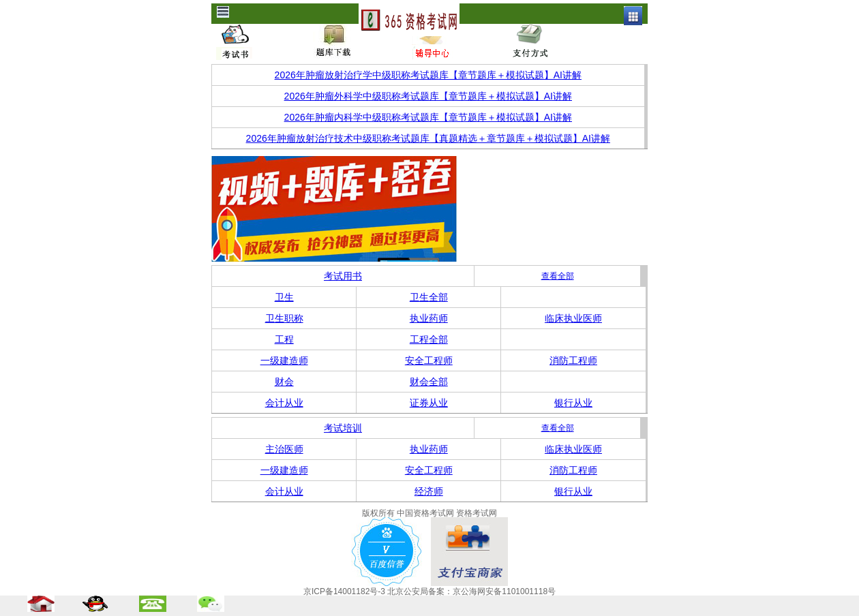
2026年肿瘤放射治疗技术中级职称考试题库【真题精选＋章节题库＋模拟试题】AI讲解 (428, 138)
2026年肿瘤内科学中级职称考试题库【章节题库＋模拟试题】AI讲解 (428, 117)
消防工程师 (573, 360)
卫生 (284, 297)
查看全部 (558, 276)
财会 (284, 382)
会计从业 (284, 403)
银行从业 (573, 403)
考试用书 (343, 276)
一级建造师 (284, 360)
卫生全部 (429, 297)
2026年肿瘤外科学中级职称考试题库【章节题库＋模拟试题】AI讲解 (428, 96)
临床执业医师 (573, 318)
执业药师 (429, 318)
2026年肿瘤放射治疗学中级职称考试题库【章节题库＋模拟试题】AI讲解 (428, 75)
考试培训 (343, 428)
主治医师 (284, 449)
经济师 (429, 491)
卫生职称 (284, 318)
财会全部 (429, 382)
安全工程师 (429, 360)
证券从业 (429, 403)
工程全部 (429, 339)
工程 (284, 339)
